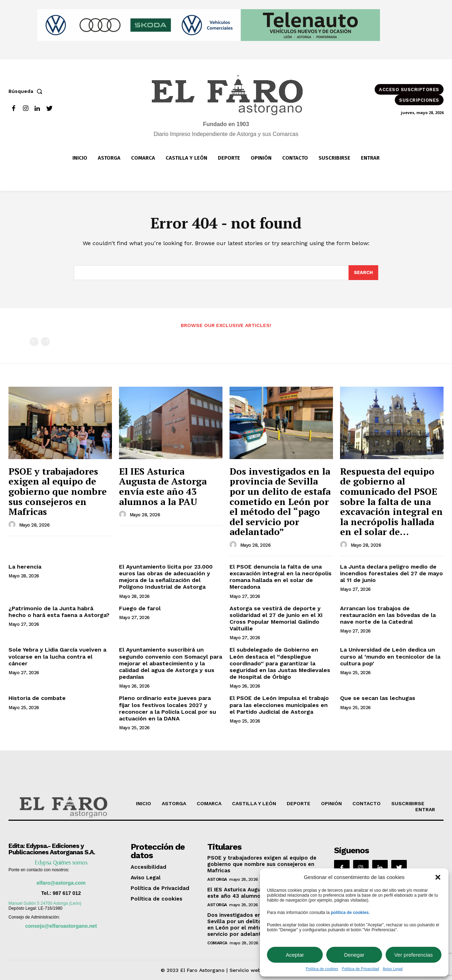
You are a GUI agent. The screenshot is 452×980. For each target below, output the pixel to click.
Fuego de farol (140, 608)
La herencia (25, 567)
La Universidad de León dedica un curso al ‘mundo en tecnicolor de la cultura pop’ (390, 656)
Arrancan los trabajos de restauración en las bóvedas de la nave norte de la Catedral (388, 615)
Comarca (217, 943)
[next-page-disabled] (45, 342)
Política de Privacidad (361, 969)
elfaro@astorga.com (61, 883)
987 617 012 (67, 893)
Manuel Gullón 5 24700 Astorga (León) (45, 903)
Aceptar (295, 955)
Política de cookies (322, 969)
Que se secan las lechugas (378, 698)
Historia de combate (37, 698)
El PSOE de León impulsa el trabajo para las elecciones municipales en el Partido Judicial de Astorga (279, 705)
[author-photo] (13, 525)
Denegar (354, 955)
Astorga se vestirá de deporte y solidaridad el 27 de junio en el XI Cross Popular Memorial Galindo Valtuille (276, 619)
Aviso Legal (392, 969)
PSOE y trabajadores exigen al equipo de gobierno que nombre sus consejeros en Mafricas (58, 491)
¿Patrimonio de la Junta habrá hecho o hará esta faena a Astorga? (59, 612)
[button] (438, 877)
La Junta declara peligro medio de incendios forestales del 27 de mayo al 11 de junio (391, 573)
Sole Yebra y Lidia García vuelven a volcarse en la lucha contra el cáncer (57, 656)
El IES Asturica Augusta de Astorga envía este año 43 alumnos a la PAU (163, 486)
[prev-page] (34, 342)
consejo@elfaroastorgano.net (61, 926)
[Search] (363, 273)
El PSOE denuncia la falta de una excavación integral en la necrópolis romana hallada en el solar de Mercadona (281, 577)
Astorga (217, 879)
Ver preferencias (413, 955)
